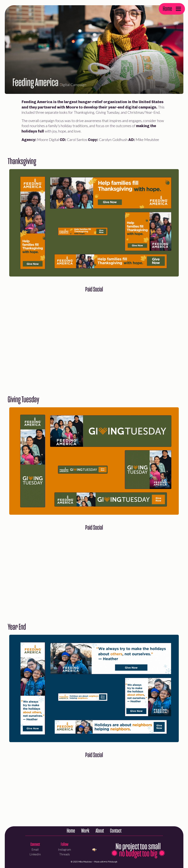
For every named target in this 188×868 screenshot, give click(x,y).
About (100, 831)
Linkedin (35, 854)
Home (167, 9)
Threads (65, 854)
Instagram (64, 849)
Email (35, 849)
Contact (116, 831)
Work (85, 831)
